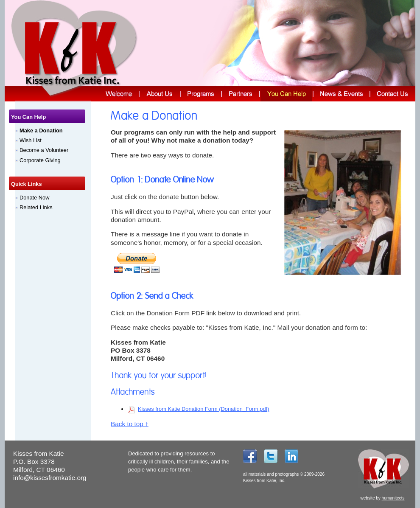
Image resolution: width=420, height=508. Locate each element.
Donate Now (34, 198)
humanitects (393, 498)
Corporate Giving (40, 160)
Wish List (31, 140)
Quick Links (27, 184)
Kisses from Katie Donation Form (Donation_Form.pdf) (203, 409)
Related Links (36, 207)
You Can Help (28, 117)
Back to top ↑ (130, 424)
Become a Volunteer (44, 150)
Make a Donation (41, 131)
